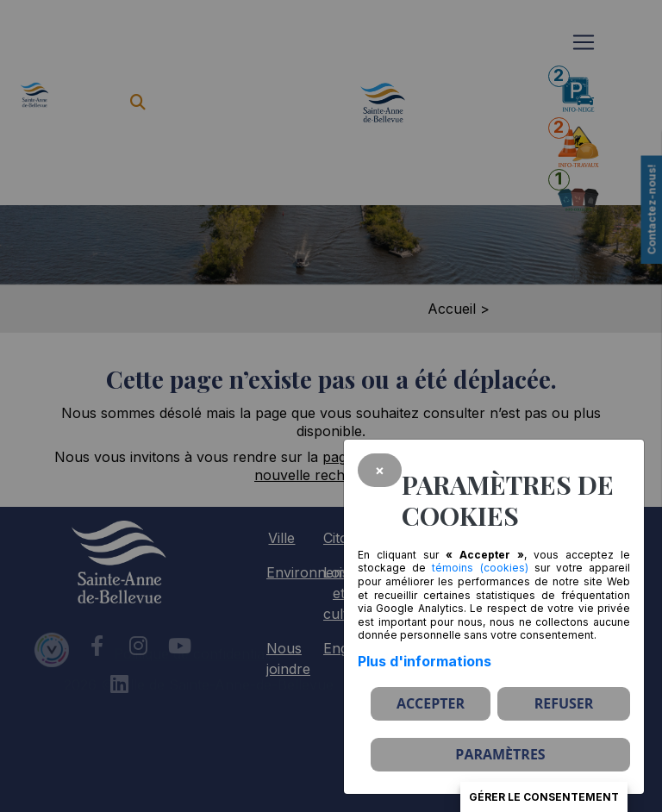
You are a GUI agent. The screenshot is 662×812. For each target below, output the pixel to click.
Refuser (564, 703)
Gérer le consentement (544, 797)
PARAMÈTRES (500, 754)
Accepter (431, 703)
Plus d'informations (425, 661)
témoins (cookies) (480, 568)
